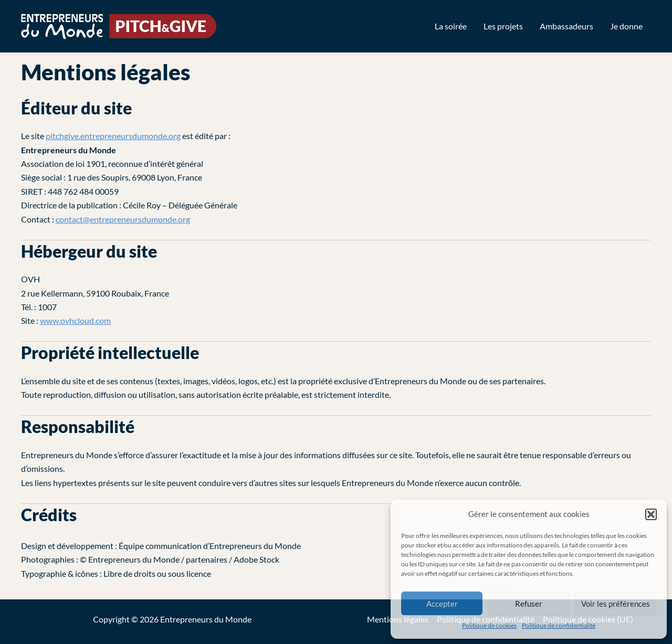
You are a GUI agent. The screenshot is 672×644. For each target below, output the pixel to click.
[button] (651, 514)
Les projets (503, 26)
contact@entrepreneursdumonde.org (123, 219)
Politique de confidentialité (559, 625)
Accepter (442, 604)
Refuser (529, 604)
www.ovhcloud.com (75, 320)
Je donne (626, 26)
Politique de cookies (489, 625)
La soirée (451, 26)
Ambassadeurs (566, 26)
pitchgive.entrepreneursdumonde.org (113, 136)
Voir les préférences (616, 604)
